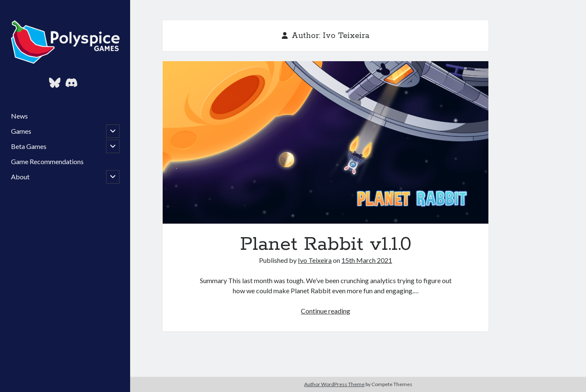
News (19, 116)
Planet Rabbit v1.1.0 (325, 142)
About (20, 177)
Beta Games (29, 146)
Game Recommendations (47, 161)
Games (21, 131)
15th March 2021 (367, 260)
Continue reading (326, 311)
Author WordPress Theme (334, 384)
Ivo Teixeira (315, 260)
